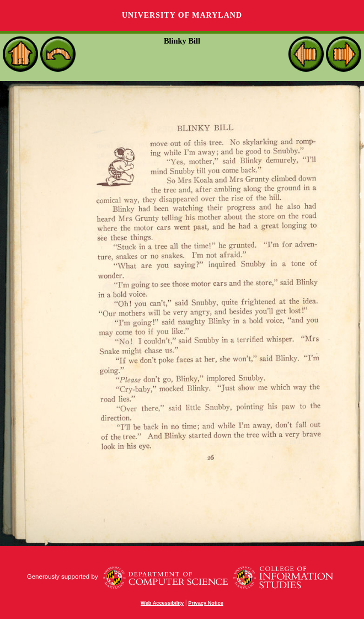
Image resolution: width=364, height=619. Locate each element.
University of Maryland (182, 15)
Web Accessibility (162, 603)
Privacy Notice (206, 603)
